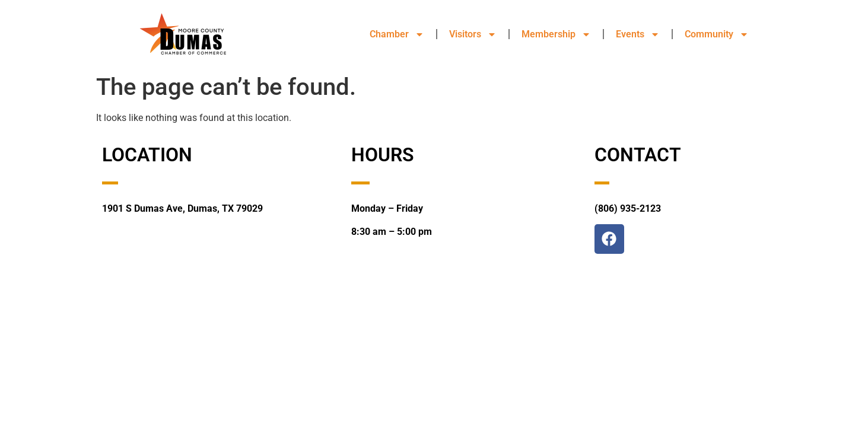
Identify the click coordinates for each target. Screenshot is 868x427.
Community (717, 34)
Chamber (397, 34)
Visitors (473, 34)
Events (638, 34)
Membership (556, 34)
